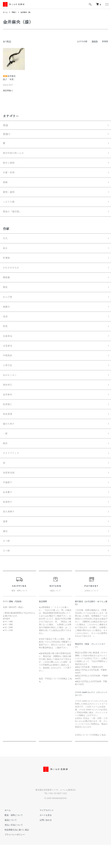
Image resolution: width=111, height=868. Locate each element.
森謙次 (7, 315)
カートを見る (44, 838)
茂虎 (5, 326)
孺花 (5, 553)
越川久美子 (9, 439)
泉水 (5, 253)
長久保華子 (9, 532)
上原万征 (8, 377)
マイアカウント (45, 833)
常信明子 (8, 522)
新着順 (105, 41)
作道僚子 (8, 501)
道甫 (5, 543)
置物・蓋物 (9, 195)
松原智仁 (8, 419)
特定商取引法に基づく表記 (15, 853)
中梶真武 (8, 367)
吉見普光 (8, 357)
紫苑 (5, 336)
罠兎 (5, 295)
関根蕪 (7, 284)
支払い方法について (12, 848)
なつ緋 (7, 563)
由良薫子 (8, 512)
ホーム (5, 12)
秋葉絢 (7, 264)
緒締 (5, 185)
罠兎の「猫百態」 (13, 216)
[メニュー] (107, 4)
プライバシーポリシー (13, 858)
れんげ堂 (8, 305)
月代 (5, 243)
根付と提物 (9, 164)
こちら (103, 758)
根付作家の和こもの (15, 154)
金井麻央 (8, 408)
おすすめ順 (82, 41)
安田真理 (8, 429)
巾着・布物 (9, 174)
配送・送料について (12, 838)
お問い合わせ (44, 843)
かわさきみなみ (12, 274)
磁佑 (5, 460)
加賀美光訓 (9, 491)
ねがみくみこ (11, 388)
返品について (9, 843)
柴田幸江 (8, 398)
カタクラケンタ (12, 470)
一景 (5, 450)
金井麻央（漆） (27, 12)
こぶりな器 (9, 205)
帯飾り (15, 12)
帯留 (5, 125)
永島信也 (8, 346)
